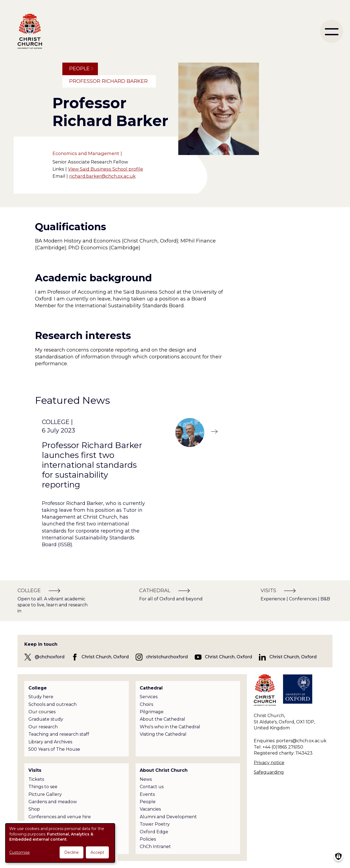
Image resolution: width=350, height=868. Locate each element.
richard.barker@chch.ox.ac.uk (102, 176)
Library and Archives (50, 742)
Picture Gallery (45, 794)
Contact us (152, 787)
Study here (41, 697)
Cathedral (151, 688)
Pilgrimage (152, 712)
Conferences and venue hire (60, 817)
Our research (43, 727)
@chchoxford (50, 657)
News (146, 779)
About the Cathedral (162, 719)
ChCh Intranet (155, 847)
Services (149, 697)
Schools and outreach (52, 704)
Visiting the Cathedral (163, 734)
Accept (97, 852)
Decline (72, 852)
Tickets (36, 779)
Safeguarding (269, 772)
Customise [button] (20, 852)
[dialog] (60, 843)
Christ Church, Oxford (105, 657)
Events (147, 794)
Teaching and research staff (59, 734)
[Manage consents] (338, 856)
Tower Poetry (155, 824)
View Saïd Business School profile (106, 169)
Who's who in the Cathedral (170, 727)
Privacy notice (269, 763)
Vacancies (150, 809)
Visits (35, 770)
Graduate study (46, 719)
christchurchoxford (167, 657)
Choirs (146, 704)
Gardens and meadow (53, 802)
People (79, 69)
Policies (148, 839)
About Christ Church (164, 770)
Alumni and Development (168, 817)
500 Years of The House (54, 749)
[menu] (332, 31)
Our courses (42, 712)
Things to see (43, 787)
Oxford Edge (154, 832)
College (38, 688)
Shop (34, 809)
